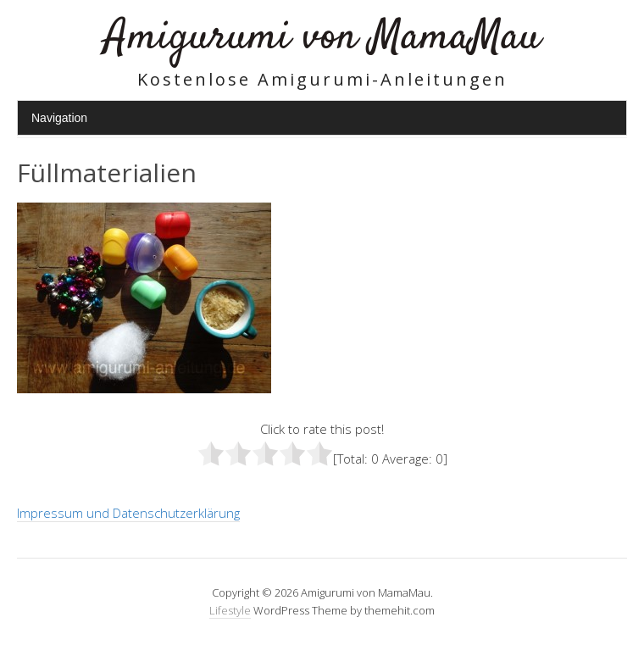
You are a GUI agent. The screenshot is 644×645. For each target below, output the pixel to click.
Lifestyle (230, 610)
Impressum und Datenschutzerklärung (128, 513)
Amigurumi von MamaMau (322, 38)
